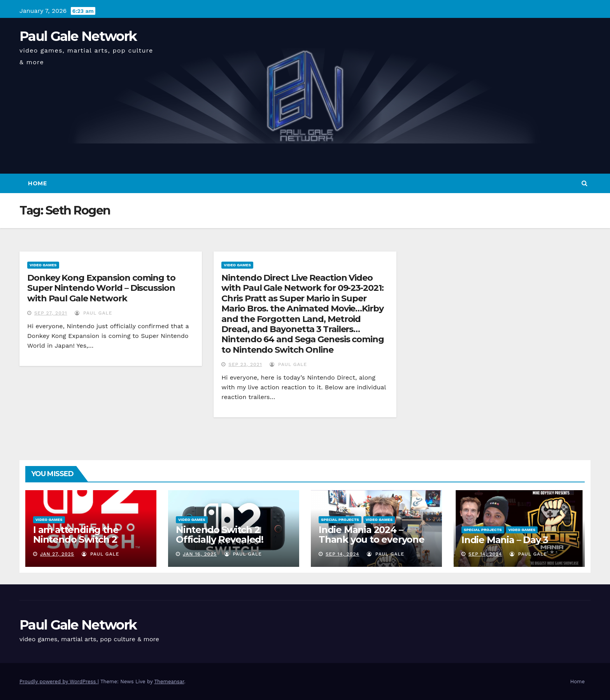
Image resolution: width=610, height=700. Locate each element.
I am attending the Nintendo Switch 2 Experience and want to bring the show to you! (87, 544)
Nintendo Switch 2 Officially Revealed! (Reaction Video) (220, 539)
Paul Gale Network (78, 36)
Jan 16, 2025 (200, 554)
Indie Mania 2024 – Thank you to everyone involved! (372, 539)
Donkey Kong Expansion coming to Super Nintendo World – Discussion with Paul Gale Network (101, 288)
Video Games (43, 265)
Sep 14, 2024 (343, 554)
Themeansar (169, 682)
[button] (585, 183)
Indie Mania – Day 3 (505, 540)
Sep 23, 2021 (245, 364)
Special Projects (340, 520)
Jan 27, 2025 (57, 554)
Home (37, 183)
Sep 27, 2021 (51, 313)
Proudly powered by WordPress (59, 682)
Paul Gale (93, 313)
